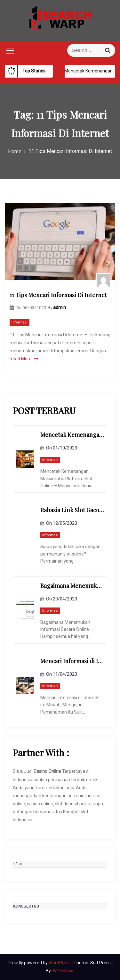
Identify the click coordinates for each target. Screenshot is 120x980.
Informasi (20, 322)
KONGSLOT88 (26, 907)
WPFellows (64, 971)
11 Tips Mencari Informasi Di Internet (58, 295)
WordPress (60, 963)
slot (18, 864)
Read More (24, 359)
